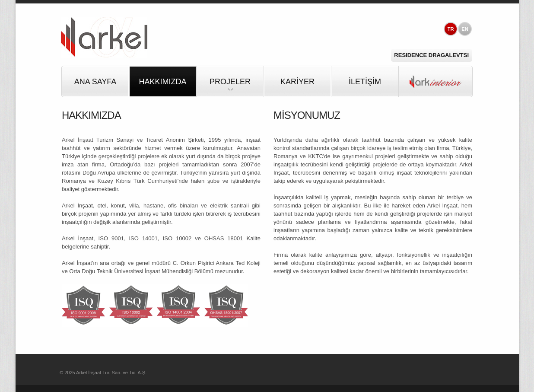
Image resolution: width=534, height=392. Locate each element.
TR (451, 29)
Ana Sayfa (95, 82)
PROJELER (230, 87)
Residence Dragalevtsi (431, 55)
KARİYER (297, 82)
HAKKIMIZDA (162, 82)
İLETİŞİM (365, 82)
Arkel (104, 37)
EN (465, 29)
